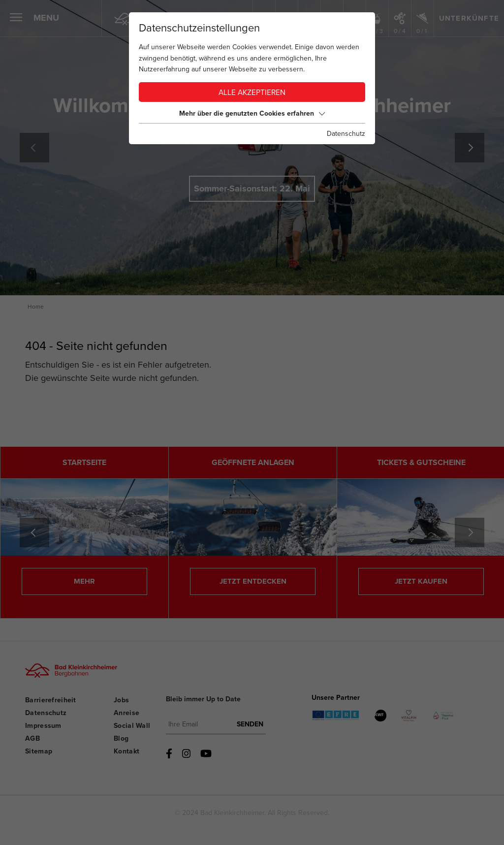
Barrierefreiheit (50, 700)
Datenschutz (46, 713)
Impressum (43, 726)
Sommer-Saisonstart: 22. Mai (252, 188)
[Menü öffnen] (16, 19)
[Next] (470, 148)
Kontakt (126, 751)
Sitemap (39, 751)
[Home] (127, 18)
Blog (121, 738)
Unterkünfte (469, 18)
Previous (34, 148)
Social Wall (132, 726)
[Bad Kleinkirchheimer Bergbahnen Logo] (68, 679)
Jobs (121, 700)
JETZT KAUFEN (421, 581)
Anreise (126, 713)
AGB (32, 738)
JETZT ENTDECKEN (253, 581)
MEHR (84, 581)
